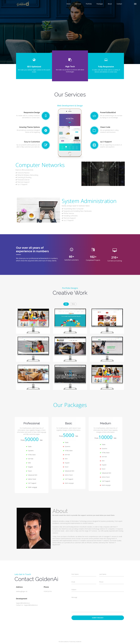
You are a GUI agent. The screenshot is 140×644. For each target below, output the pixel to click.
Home (69, 4)
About (110, 4)
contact (119, 4)
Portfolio (89, 4)
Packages (100, 4)
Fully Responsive (106, 67)
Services (78, 4)
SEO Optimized (34, 67)
